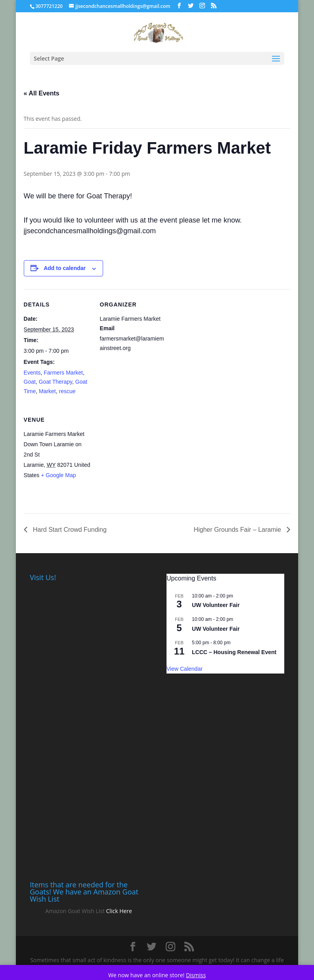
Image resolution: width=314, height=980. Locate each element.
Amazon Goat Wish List (75, 911)
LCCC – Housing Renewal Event (234, 652)
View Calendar (185, 669)
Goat (30, 382)
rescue (67, 391)
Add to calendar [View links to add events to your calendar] (65, 268)
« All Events (42, 93)
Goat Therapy (56, 382)
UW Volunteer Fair (216, 605)
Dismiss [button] (196, 975)
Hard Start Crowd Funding (69, 530)
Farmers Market (63, 373)
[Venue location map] (142, 459)
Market (47, 391)
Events (32, 373)
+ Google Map (58, 475)
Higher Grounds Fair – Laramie (238, 530)
